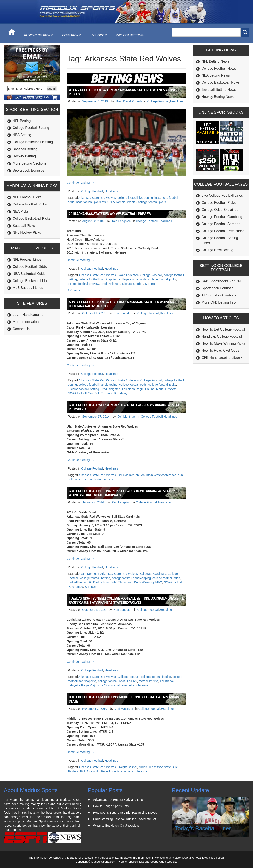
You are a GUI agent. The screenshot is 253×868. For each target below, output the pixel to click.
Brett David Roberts (129, 101)
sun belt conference (135, 685)
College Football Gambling (222, 217)
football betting (89, 389)
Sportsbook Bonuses (29, 170)
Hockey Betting (24, 156)
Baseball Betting (25, 149)
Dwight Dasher (127, 767)
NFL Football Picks (27, 197)
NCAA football (77, 393)
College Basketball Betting (33, 142)
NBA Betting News (216, 75)
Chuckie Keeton (128, 475)
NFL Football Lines (27, 259)
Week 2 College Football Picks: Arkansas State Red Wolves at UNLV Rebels (123, 92)
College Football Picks (30, 204)
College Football (158, 101)
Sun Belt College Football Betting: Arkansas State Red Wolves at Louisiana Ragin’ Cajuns (122, 304)
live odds (98, 35)
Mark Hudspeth (166, 389)
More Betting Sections (30, 163)
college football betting (95, 578)
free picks (71, 35)
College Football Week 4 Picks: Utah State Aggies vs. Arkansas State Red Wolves (125, 407)
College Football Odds (30, 267)
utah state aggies (102, 479)
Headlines (177, 101)
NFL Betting (22, 121)
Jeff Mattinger (127, 417)
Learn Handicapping (28, 315)
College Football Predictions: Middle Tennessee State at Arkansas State (124, 699)
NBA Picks (21, 211)
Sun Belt (151, 284)
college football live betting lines (139, 198)
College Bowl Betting (217, 250)
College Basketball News (221, 82)
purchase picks (38, 35)
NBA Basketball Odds (29, 274)
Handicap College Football (222, 336)
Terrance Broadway (114, 393)
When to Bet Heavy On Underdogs (116, 826)
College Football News (219, 68)
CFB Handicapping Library (222, 358)
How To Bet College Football (223, 329)
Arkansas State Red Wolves (97, 198)
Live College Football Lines (222, 195)
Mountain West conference (158, 475)
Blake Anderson (128, 275)
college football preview (83, 284)
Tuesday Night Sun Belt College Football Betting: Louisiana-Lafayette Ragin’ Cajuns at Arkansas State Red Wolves (126, 600)
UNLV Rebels (116, 202)
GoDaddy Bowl (99, 582)
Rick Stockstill (89, 771)
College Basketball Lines (32, 281)
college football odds (133, 279)
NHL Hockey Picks (27, 233)
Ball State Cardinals (153, 574)
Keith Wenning (144, 582)
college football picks (162, 279)
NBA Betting (22, 135)
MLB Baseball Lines (28, 288)
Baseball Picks (24, 226)
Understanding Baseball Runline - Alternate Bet (125, 819)
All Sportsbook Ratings (219, 295)
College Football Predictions (223, 231)
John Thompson (122, 582)
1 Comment (76, 290)
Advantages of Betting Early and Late (118, 800)
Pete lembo (75, 587)
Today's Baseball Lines (203, 828)
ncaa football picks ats (91, 202)
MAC (159, 582)
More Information (26, 322)
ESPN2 (73, 389)
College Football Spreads (221, 224)
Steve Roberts (110, 771)
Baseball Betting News (219, 90)
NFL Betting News (215, 61)
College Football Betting (31, 128)
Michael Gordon (133, 284)
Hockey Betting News (218, 97)
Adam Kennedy (89, 574)
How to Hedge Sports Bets (111, 806)
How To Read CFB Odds (220, 350)
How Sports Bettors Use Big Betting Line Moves (125, 813)
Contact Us (21, 329)
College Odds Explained (220, 210)
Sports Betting (130, 35)
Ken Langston (121, 221)
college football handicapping (98, 279)
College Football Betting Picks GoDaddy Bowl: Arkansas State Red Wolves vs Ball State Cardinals (123, 493)
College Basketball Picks (32, 219)
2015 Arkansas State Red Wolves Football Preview (110, 214)
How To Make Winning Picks (223, 343)
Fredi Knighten (111, 284)
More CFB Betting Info (219, 302)
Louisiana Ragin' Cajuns (138, 389)
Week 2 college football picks (146, 202)
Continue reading (81, 183)
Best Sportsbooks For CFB (222, 281)
